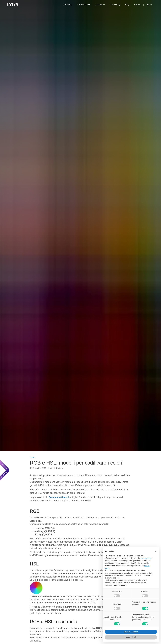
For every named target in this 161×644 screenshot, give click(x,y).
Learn (32, 457)
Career (137, 5)
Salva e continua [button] (131, 632)
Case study (115, 5)
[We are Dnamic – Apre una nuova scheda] (5, 470)
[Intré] (13, 5)
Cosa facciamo (84, 5)
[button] (156, 551)
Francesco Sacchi (59, 497)
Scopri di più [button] (131, 637)
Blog (127, 5)
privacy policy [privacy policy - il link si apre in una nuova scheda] (145, 558)
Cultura (99, 5)
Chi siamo (68, 5)
